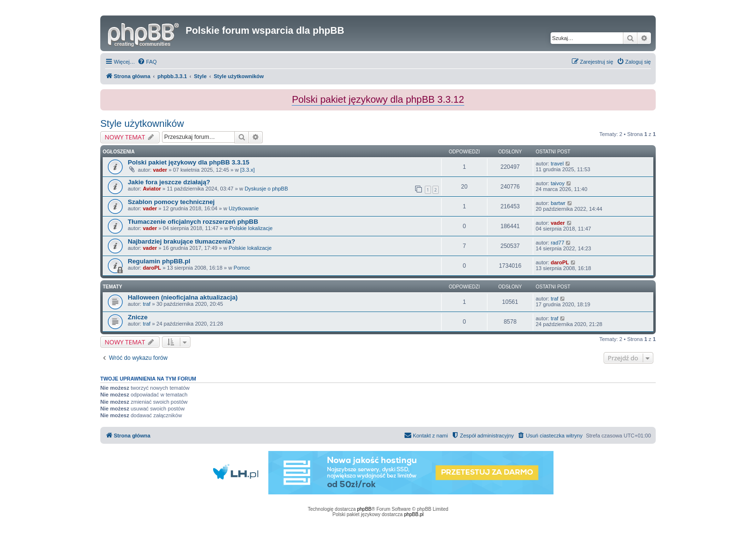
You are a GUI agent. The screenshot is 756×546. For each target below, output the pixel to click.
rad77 (557, 243)
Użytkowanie (243, 208)
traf (147, 304)
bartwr (558, 203)
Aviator (152, 189)
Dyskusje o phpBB (266, 189)
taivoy (558, 183)
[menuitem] (147, 62)
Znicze (138, 317)
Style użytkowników (142, 123)
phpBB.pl (414, 514)
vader (160, 170)
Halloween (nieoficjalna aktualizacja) (183, 297)
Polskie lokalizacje (251, 228)
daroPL (152, 268)
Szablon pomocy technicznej (171, 202)
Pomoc (242, 268)
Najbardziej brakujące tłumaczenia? (182, 241)
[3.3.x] (247, 170)
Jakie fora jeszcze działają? (169, 182)
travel (557, 164)
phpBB (364, 509)
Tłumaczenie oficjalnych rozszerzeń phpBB (193, 222)
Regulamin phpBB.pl (159, 261)
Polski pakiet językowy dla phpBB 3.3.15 (189, 162)
